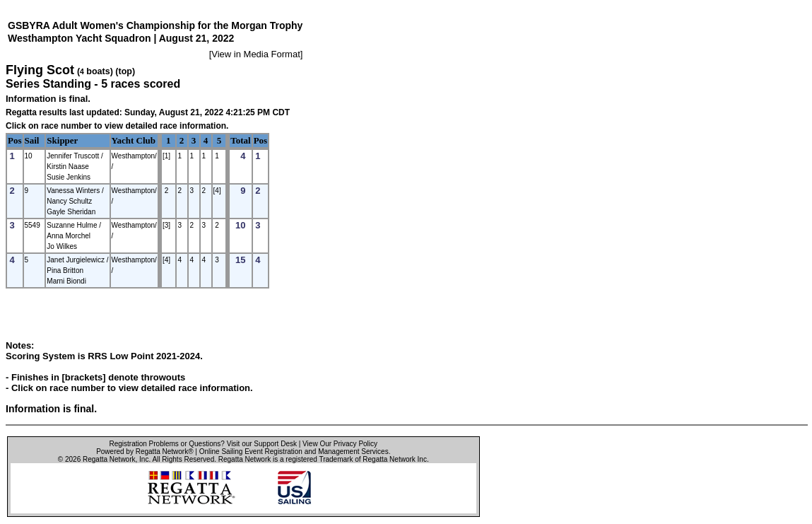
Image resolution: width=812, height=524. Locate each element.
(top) (125, 71)
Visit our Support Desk (262, 444)
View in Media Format (255, 54)
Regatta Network (109, 459)
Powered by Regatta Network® (145, 452)
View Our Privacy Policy (340, 444)
